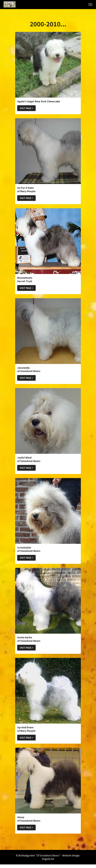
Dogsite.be (48, 862)
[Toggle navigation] (90, 4)
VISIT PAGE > (27, 108)
